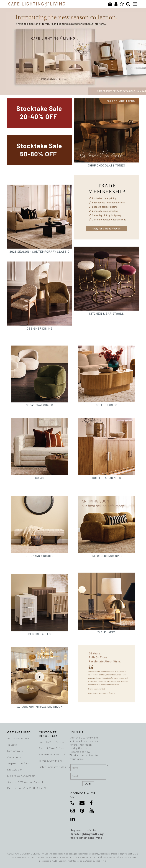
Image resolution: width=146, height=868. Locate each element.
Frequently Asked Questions (53, 754)
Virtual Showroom (18, 738)
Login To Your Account (52, 742)
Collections (14, 757)
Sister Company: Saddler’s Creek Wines (53, 767)
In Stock (12, 745)
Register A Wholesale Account (22, 782)
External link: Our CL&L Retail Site (22, 788)
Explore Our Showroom (21, 776)
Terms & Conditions (51, 761)
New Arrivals (15, 751)
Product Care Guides (51, 748)
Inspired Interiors (18, 763)
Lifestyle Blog (15, 769)
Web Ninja (101, 861)
